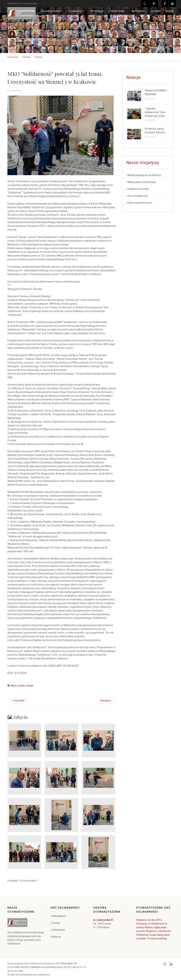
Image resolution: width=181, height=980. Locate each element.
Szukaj (170, 11)
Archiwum (139, 11)
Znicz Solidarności (137, 196)
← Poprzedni (17, 701)
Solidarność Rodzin (138, 189)
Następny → (107, 701)
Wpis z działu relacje (22, 686)
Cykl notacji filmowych (139, 203)
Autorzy (56, 937)
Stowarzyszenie (52, 11)
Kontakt (156, 11)
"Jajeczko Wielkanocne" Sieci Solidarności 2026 (155, 112)
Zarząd (55, 923)
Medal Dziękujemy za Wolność (144, 175)
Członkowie (58, 930)
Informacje (98, 11)
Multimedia (119, 11)
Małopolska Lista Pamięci (141, 182)
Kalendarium (58, 916)
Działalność (77, 11)
